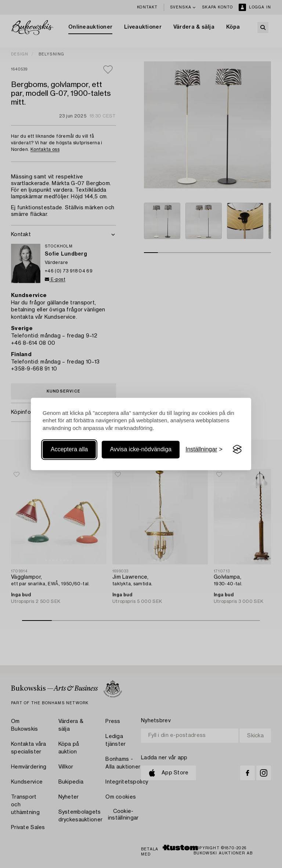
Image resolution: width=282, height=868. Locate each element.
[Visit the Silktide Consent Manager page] (237, 449)
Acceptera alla (69, 449)
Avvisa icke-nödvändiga (141, 449)
